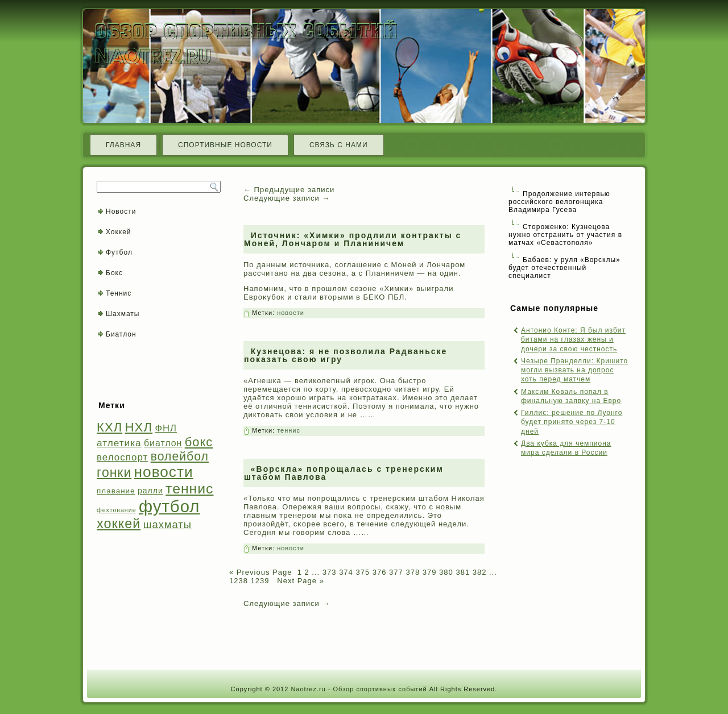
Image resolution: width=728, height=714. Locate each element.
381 (463, 572)
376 (380, 572)
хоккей (119, 524)
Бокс (114, 273)
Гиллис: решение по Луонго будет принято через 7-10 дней (572, 422)
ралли (150, 491)
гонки (114, 472)
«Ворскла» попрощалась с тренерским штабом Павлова (344, 473)
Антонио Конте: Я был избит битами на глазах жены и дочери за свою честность (573, 340)
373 (330, 572)
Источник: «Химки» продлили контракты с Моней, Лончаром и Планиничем (353, 239)
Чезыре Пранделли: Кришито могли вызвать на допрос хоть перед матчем (574, 370)
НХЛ (139, 427)
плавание (116, 491)
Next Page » (299, 581)
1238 (239, 581)
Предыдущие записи (289, 190)
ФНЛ (166, 428)
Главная (123, 145)
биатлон (163, 443)
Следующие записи (287, 198)
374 (346, 572)
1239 (260, 581)
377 (396, 572)
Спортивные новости (225, 145)
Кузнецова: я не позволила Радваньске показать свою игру (346, 355)
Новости (121, 211)
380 (446, 572)
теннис (189, 489)
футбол (169, 506)
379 (430, 572)
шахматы (167, 524)
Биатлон (121, 334)
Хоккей (119, 232)
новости (164, 472)
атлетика (119, 443)
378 (413, 572)
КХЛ (109, 427)
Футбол (119, 252)
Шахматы (123, 314)
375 (363, 572)
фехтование (117, 510)
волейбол (180, 456)
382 (480, 572)
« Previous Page (260, 572)
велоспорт (122, 457)
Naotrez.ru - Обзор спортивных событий (359, 689)
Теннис (119, 293)
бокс (199, 442)
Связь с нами (339, 145)
